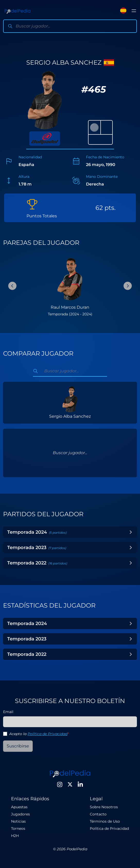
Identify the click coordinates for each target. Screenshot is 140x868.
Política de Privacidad (47, 734)
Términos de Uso (105, 821)
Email (8, 712)
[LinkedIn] (80, 784)
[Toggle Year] (131, 532)
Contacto (98, 814)
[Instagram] (60, 784)
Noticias (18, 821)
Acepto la (39, 734)
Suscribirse (18, 746)
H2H (15, 836)
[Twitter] (70, 784)
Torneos (18, 828)
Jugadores (20, 814)
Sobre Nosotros (104, 807)
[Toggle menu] (134, 11)
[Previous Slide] (12, 286)
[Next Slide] (128, 286)
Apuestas (19, 807)
